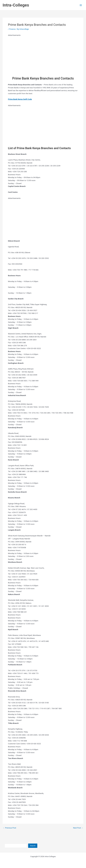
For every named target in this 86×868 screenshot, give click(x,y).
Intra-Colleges (16, 5)
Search (33, 846)
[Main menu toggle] (81, 5)
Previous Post (9, 828)
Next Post (78, 828)
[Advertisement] (41, 55)
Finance (12, 29)
